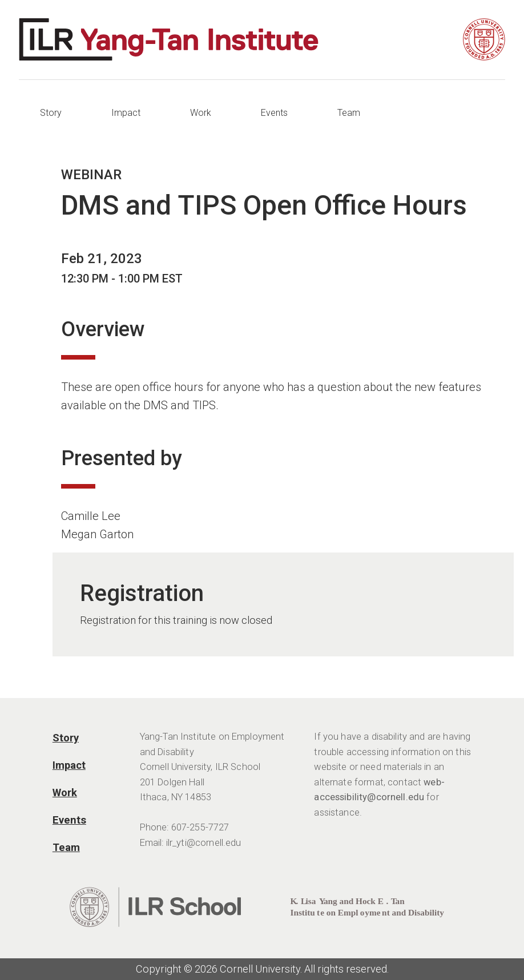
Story (51, 113)
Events (274, 113)
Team (349, 113)
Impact (126, 113)
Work (201, 113)
